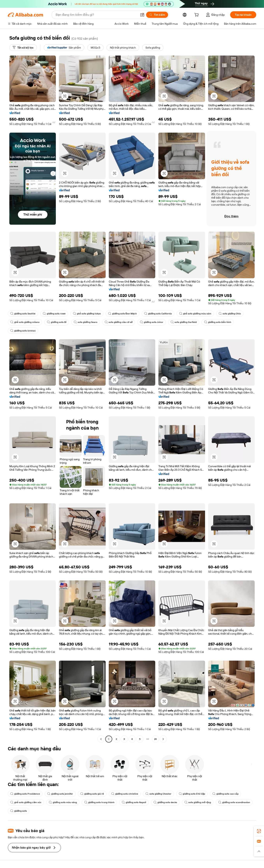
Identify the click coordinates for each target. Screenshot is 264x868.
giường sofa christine (125, 794)
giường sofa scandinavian (234, 802)
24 (155, 739)
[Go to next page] (163, 739)
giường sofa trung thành (99, 802)
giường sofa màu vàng (63, 802)
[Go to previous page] (101, 739)
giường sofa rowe (54, 314)
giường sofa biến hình (218, 322)
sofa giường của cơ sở (119, 322)
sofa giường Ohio (230, 314)
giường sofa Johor (152, 322)
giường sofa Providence (25, 794)
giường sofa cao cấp (225, 794)
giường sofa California (158, 314)
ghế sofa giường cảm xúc (26, 802)
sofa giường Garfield (184, 322)
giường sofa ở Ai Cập (192, 794)
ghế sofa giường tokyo (87, 314)
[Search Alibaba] (96, 15)
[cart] (197, 15)
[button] (142, 15)
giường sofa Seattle (23, 314)
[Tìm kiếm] (157, 15)
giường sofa (19, 811)
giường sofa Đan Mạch (122, 314)
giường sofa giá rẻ (92, 794)
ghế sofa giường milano (25, 322)
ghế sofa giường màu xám (195, 314)
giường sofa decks (165, 802)
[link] (259, 831)
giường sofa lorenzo (23, 331)
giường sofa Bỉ (57, 322)
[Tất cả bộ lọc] (23, 48)
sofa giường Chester (158, 794)
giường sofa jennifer (60, 794)
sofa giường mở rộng (198, 802)
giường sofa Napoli (134, 802)
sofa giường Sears (85, 322)
